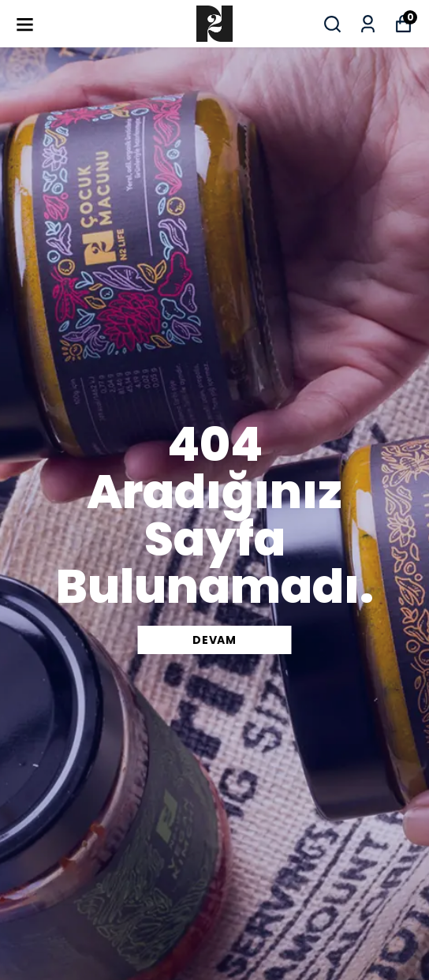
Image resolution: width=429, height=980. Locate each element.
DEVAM (214, 640)
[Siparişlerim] (368, 24)
